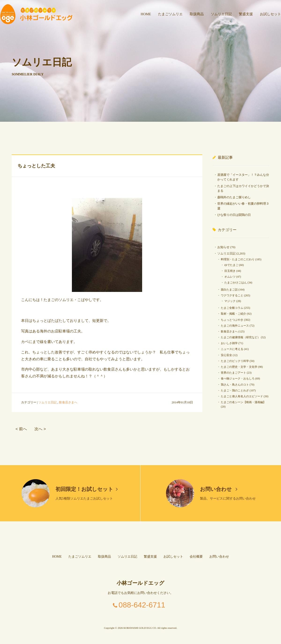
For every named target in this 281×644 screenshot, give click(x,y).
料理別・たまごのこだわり (238, 259)
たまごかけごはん (236, 283)
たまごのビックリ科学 (235, 361)
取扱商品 (197, 14)
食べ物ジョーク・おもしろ (238, 379)
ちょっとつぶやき (232, 320)
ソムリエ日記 (221, 14)
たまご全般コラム (232, 308)
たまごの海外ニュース (235, 326)
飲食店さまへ (68, 402)
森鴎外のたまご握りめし (234, 197)
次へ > (40, 429)
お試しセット (270, 14)
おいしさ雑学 (229, 343)
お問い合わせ (219, 489)
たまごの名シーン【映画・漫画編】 (243, 402)
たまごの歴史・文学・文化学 (239, 367)
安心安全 (226, 355)
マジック (230, 301)
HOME (146, 14)
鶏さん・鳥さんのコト (235, 385)
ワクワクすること (232, 295)
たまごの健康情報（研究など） (240, 337)
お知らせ (223, 247)
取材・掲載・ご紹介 (233, 314)
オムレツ (230, 277)
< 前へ (21, 429)
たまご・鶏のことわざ (235, 390)
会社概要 (196, 557)
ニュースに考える (232, 349)
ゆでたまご (231, 265)
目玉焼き (230, 271)
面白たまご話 (229, 290)
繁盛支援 (246, 14)
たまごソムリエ (170, 14)
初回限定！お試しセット (87, 489)
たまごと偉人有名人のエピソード (242, 396)
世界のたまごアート (233, 373)
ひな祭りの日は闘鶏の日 (234, 215)
